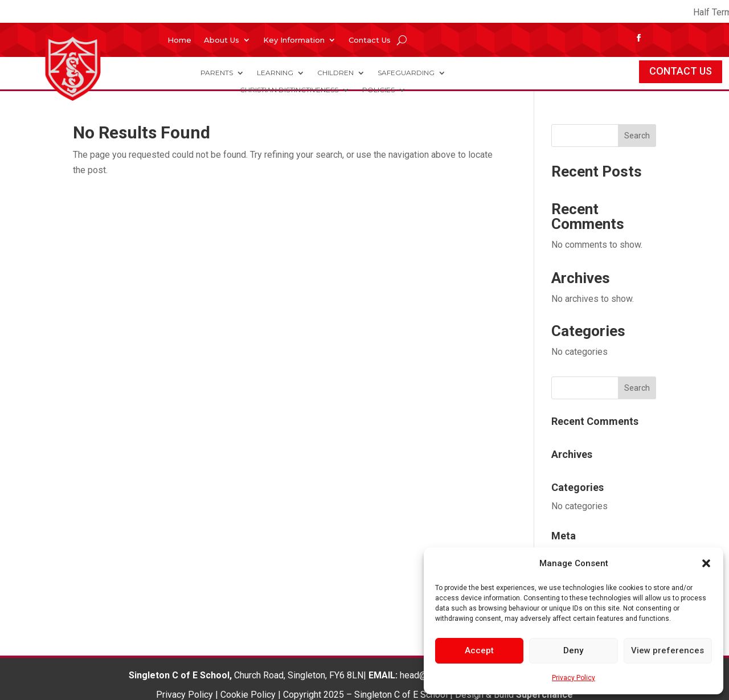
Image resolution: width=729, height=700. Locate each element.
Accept (479, 650)
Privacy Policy (574, 678)
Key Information (294, 40)
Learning (275, 73)
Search (637, 136)
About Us (222, 40)
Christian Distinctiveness (289, 90)
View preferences (667, 650)
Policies (378, 90)
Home (179, 40)
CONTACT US (681, 71)
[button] (706, 563)
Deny (573, 650)
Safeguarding (406, 73)
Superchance (544, 695)
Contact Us (370, 40)
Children (335, 73)
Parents (217, 73)
